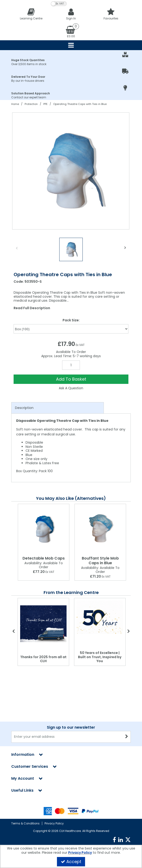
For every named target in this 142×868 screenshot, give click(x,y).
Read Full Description (32, 308)
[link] (114, 840)
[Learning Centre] (31, 14)
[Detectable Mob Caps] (44, 529)
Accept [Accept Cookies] (71, 862)
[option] (71, 171)
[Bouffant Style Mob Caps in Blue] (100, 529)
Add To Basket (71, 379)
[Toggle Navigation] (71, 45)
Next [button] (125, 251)
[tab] (58, 408)
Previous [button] (17, 251)
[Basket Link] (71, 31)
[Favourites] (111, 14)
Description (24, 408)
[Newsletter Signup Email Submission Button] (127, 737)
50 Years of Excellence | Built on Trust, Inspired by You (100, 657)
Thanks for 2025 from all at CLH (43, 659)
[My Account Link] (71, 14)
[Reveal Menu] (71, 45)
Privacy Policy (54, 823)
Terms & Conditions (25, 823)
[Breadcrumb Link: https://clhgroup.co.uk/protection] (31, 104)
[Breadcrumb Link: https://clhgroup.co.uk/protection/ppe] (45, 104)
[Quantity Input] (71, 365)
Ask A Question (71, 388)
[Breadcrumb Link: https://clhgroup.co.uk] (15, 104)
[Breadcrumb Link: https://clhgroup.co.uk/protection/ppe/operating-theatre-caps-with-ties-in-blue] (80, 104)
